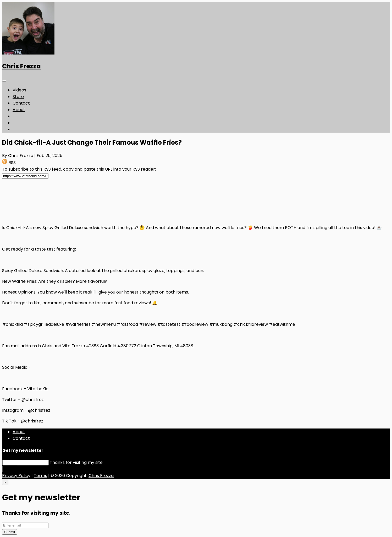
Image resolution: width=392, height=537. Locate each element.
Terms (40, 476)
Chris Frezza (21, 66)
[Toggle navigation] (4, 81)
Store (18, 97)
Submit (10, 469)
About (19, 110)
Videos (19, 90)
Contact (21, 103)
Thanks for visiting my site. (77, 462)
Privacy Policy (16, 476)
